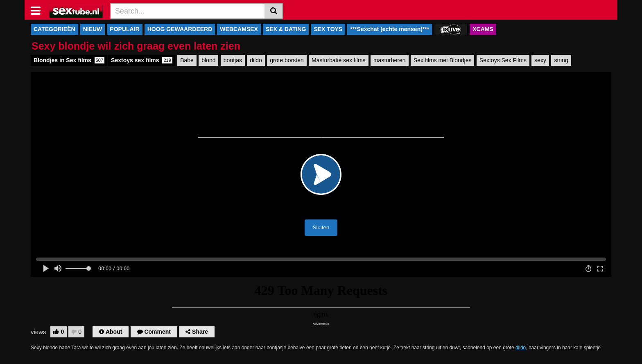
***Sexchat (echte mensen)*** (390, 29)
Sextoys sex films (142, 60)
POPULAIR (124, 29)
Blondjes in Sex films (69, 60)
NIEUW (93, 29)
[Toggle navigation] (39, 10)
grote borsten (287, 60)
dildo (256, 60)
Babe (187, 60)
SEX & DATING (286, 29)
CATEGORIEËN (54, 29)
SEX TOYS (328, 29)
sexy (540, 60)
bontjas (233, 60)
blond (208, 60)
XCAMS (483, 29)
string (561, 60)
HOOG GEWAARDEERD (180, 29)
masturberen (390, 60)
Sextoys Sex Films (503, 60)
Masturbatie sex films (338, 60)
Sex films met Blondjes (443, 60)
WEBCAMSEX (239, 29)
